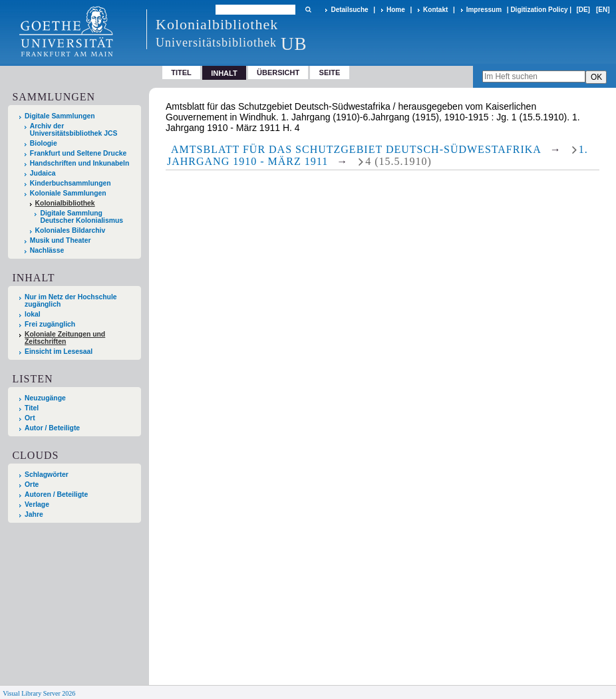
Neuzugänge (45, 398)
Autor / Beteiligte (52, 428)
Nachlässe (47, 250)
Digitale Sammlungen (60, 116)
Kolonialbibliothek (65, 203)
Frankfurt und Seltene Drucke (78, 153)
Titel (181, 72)
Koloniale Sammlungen (68, 193)
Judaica (43, 173)
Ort (30, 418)
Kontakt (435, 10)
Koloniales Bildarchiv (71, 230)
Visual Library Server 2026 (39, 693)
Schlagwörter (47, 475)
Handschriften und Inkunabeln (80, 163)
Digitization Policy (539, 10)
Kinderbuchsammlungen (71, 183)
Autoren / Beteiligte (56, 494)
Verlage (37, 504)
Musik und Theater (61, 240)
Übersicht (278, 72)
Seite (330, 72)
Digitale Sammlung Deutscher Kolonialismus (81, 217)
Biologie (44, 143)
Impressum (484, 10)
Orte (32, 485)
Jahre (34, 514)
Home (396, 10)
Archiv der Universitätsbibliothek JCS (74, 130)
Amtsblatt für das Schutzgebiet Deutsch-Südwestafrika (356, 149)
